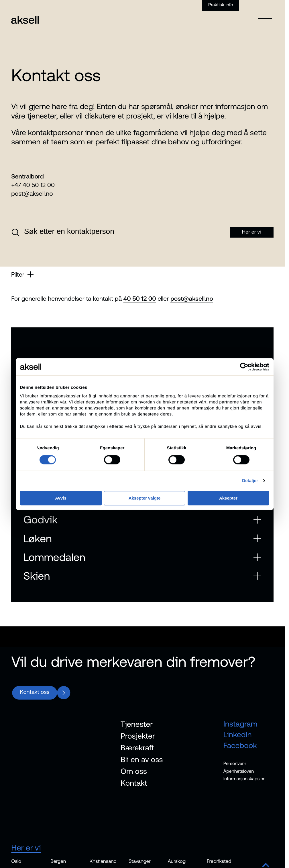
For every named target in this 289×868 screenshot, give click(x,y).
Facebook (240, 745)
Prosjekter (138, 736)
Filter (22, 274)
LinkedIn (238, 734)
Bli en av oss (142, 759)
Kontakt (134, 783)
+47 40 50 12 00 (33, 185)
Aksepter (228, 498)
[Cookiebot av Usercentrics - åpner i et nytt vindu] (244, 367)
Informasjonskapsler (244, 779)
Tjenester (137, 724)
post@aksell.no (32, 194)
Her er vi (26, 847)
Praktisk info (221, 5)
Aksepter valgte (145, 498)
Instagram (240, 724)
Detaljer (250, 481)
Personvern (235, 764)
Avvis (61, 498)
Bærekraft (137, 748)
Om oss (134, 771)
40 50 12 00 (140, 299)
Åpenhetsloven (239, 771)
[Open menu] (265, 16)
